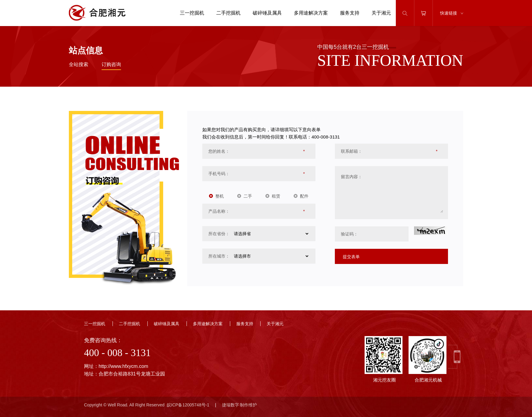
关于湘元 (381, 13)
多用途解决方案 (311, 13)
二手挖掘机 (228, 13)
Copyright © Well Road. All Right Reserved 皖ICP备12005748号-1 (147, 405)
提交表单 (351, 257)
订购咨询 (111, 64)
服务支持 (350, 13)
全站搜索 (79, 64)
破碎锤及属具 (267, 13)
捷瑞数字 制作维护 (240, 405)
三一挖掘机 (192, 13)
